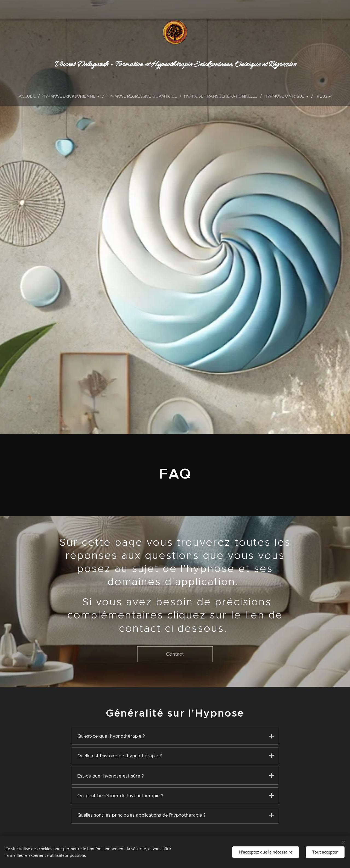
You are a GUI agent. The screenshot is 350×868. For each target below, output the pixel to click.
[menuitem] (28, 96)
